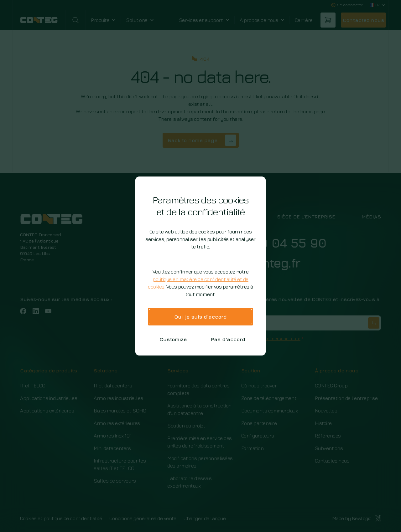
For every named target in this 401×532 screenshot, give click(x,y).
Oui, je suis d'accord (200, 317)
